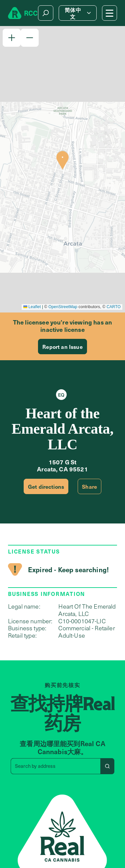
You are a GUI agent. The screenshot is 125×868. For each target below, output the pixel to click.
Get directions (46, 486)
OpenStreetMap (63, 307)
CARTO (114, 307)
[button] (12, 38)
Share (89, 486)
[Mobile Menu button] (109, 13)
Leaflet (32, 307)
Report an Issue (62, 347)
